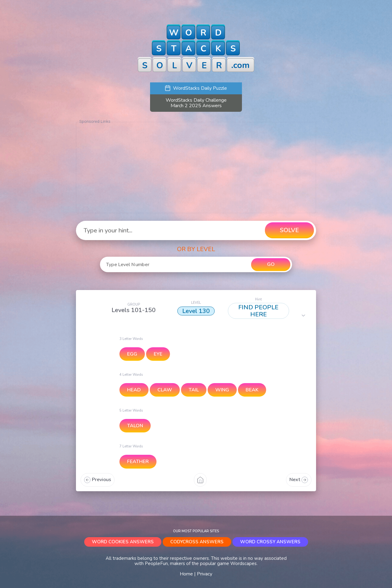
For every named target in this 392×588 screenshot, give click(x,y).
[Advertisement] (196, 168)
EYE (158, 354)
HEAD (134, 390)
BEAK (252, 390)
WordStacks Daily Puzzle (196, 88)
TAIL (194, 390)
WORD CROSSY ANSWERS (270, 542)
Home (186, 574)
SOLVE (289, 230)
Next (299, 479)
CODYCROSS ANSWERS (197, 542)
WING (222, 390)
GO (271, 264)
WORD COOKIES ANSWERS (123, 542)
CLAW (165, 390)
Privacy (205, 574)
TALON (135, 426)
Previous (98, 479)
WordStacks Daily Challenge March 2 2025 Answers (196, 103)
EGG (132, 354)
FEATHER (138, 462)
